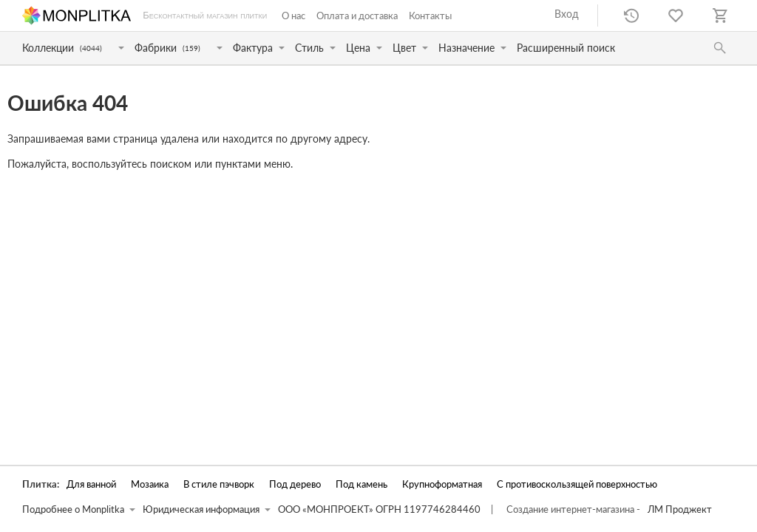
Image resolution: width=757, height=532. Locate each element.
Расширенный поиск (566, 48)
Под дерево (295, 484)
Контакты (430, 16)
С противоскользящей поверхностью (577, 484)
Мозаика (150, 484)
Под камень (361, 484)
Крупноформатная (442, 484)
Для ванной (91, 484)
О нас (293, 16)
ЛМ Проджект (680, 509)
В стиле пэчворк (219, 484)
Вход (567, 14)
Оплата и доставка (357, 16)
